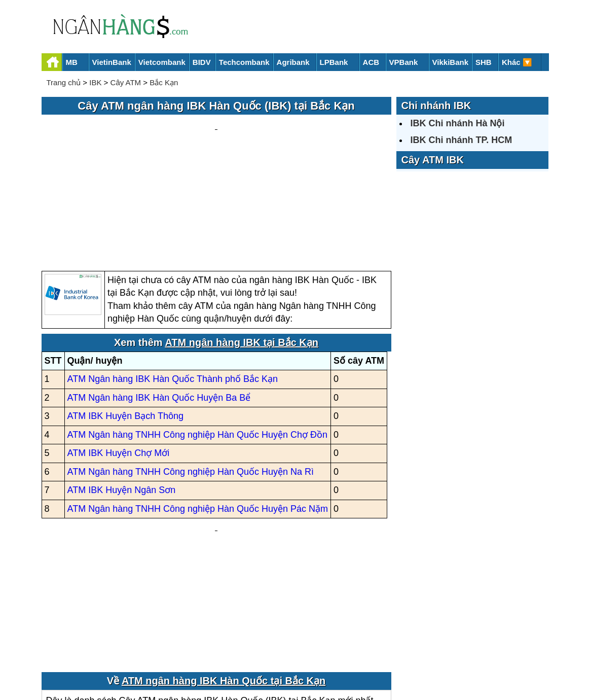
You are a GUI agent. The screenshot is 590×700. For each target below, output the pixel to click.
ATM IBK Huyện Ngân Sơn (122, 394)
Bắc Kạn (164, 82)
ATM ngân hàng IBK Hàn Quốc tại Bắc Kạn (224, 564)
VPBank (404, 62)
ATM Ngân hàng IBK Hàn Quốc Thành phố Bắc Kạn (173, 283)
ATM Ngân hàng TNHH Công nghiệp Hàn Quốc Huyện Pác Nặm (198, 412)
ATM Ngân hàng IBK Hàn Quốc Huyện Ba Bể (159, 301)
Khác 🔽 (517, 62)
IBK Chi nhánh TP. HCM (462, 140)
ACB (371, 62)
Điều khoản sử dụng (370, 658)
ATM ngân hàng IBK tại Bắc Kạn (242, 246)
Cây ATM (126, 82)
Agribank (293, 62)
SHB (484, 62)
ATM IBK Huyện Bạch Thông (125, 320)
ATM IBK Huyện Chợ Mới (119, 357)
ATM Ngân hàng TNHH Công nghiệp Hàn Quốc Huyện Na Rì (191, 375)
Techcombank (244, 62)
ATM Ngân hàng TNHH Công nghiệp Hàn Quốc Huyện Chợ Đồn (198, 338)
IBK (95, 82)
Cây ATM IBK (433, 160)
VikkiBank (450, 62)
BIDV (202, 62)
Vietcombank (162, 62)
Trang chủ (64, 82)
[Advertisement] (216, 145)
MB (72, 62)
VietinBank (112, 62)
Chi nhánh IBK (436, 106)
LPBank (334, 62)
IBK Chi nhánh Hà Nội (458, 123)
